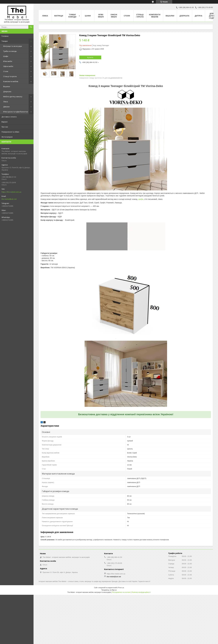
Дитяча (199, 16)
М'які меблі (8, 61)
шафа (141, 199)
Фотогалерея (7, 137)
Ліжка (6, 102)
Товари (5, 41)
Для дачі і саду (212, 16)
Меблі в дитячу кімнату (13, 97)
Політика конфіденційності (141, 592)
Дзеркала (7, 92)
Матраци (59, 16)
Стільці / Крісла (140, 16)
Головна (5, 36)
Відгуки (5, 122)
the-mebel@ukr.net (9, 199)
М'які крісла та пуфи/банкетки (16, 112)
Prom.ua (121, 588)
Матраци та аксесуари (13, 46)
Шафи (6, 56)
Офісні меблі (8, 66)
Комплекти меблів (11, 81)
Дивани (6, 107)
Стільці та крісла (10, 76)
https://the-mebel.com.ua (11, 192)
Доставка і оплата (9, 117)
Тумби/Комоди (72, 16)
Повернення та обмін (10, 132)
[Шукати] (31, 27)
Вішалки (7, 86)
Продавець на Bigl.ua (109, 590)
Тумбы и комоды (10, 51)
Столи (6, 71)
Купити (90, 57)
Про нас (5, 127)
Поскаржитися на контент (121, 592)
